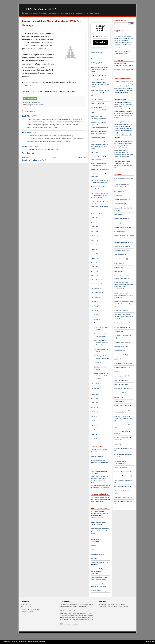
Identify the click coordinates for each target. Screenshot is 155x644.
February (97, 384)
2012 (94, 276)
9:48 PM (37, 146)
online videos (119, 351)
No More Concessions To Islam (30, 609)
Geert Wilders (119, 267)
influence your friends (121, 327)
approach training (120, 204)
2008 (94, 407)
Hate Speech (95, 153)
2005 (94, 421)
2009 (94, 403)
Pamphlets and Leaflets (98, 138)
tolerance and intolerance (122, 476)
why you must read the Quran (123, 501)
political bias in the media (122, 363)
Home (54, 157)
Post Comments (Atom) (38, 160)
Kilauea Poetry (27, 146)
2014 (94, 267)
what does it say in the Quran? (124, 480)
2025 (94, 218)
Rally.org (126, 36)
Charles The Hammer (121, 219)
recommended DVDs (121, 384)
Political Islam (95, 550)
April (96, 315)
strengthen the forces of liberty (124, 425)
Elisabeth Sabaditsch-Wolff (123, 242)
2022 (94, 231)
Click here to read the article (69, 624)
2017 (94, 254)
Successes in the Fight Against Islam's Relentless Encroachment (100, 571)
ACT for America (120, 191)
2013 (94, 271)
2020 (94, 240)
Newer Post (26, 157)
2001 (94, 439)
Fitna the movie (119, 255)
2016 (94, 258)
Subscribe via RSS (97, 52)
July (95, 302)
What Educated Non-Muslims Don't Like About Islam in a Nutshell (99, 69)
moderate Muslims (120, 346)
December (97, 279)
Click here (99, 501)
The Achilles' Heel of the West (100, 170)
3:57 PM (34, 116)
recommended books (121, 380)
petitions (117, 359)
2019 (94, 245)
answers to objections (121, 200)
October (97, 288)
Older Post (82, 157)
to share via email (120, 468)
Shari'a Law (118, 397)
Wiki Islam (94, 558)
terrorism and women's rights (123, 448)
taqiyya (117, 137)
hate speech (118, 272)
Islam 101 (94, 546)
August (96, 297)
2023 (94, 227)
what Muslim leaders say (122, 487)
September (97, 293)
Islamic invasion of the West (123, 336)
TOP (153, 642)
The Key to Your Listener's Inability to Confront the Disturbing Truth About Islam (99, 125)
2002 (94, 434)
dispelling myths (119, 231)
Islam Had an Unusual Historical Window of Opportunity (101, 343)
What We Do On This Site (98, 76)
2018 (94, 249)
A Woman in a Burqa (97, 99)
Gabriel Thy (26, 116)
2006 (94, 416)
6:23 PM (38, 132)
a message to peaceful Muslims (124, 178)
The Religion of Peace (97, 554)
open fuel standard (120, 355)
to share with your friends (122, 472)
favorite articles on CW (121, 250)
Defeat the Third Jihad (28, 612)
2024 (94, 222)
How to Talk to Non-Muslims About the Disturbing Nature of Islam (124, 317)
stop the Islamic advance (36, 105)
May (95, 310)
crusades (117, 223)
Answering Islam (96, 590)
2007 (94, 412)
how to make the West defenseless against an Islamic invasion (124, 295)
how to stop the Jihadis (122, 310)
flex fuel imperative (120, 259)
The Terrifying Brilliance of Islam (100, 63)
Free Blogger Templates (10, 642)
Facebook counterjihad (121, 246)
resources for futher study (122, 389)
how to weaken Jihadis (121, 323)
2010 (94, 398)
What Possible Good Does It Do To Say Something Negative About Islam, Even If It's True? (100, 204)
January (97, 388)
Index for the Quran (97, 456)
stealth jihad (118, 401)
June (96, 306)
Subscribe (100, 42)
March (96, 319)
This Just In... (98, 363)
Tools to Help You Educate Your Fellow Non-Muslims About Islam (100, 93)
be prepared (118, 214)
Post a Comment (28, 153)
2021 (94, 236)
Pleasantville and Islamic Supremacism (74, 607)
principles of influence (121, 367)
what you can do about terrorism (124, 491)
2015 (94, 262)
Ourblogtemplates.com (34, 642)
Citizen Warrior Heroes (28, 607)
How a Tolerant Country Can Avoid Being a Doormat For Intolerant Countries (99, 195)
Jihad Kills (97, 323)
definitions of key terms (122, 227)
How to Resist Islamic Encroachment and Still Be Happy (99, 110)
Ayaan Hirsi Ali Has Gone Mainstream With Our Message (102, 376)
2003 (94, 430)
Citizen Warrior (39, 9)
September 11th (119, 393)
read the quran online (121, 376)
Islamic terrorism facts (121, 342)
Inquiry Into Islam (26, 604)
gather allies (118, 263)
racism (117, 372)
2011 (94, 394)
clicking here (118, 38)
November (97, 284)
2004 (94, 425)
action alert (118, 195)
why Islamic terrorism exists (123, 497)
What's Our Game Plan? (98, 103)
